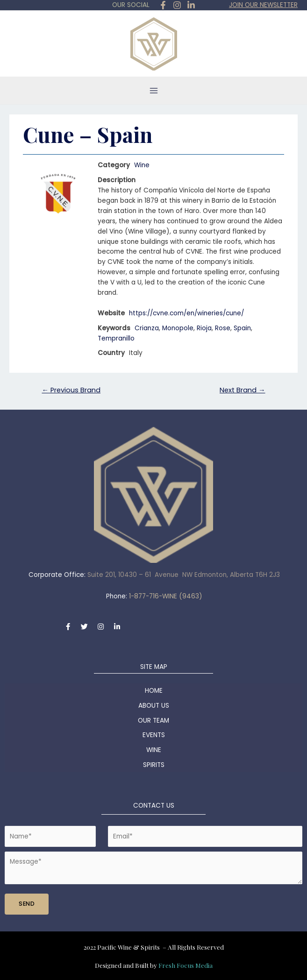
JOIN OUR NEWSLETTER (263, 5)
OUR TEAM (153, 721)
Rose (223, 328)
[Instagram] (177, 5)
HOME (154, 691)
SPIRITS (154, 765)
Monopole (178, 328)
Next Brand (243, 390)
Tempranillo (116, 338)
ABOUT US (154, 706)
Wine (142, 165)
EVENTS (154, 735)
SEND (27, 904)
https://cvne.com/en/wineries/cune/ (188, 313)
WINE (154, 750)
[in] (191, 5)
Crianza (147, 328)
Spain (242, 328)
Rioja (204, 328)
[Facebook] (163, 5)
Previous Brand (71, 390)
